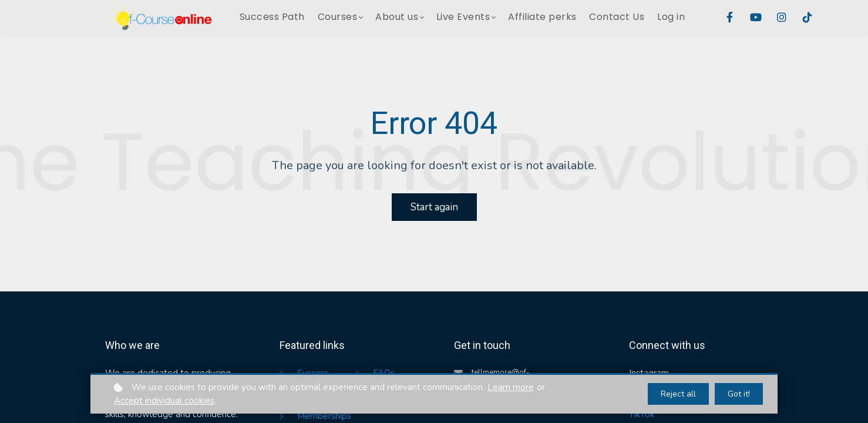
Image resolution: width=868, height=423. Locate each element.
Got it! (739, 394)
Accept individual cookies (164, 401)
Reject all (678, 394)
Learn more (511, 387)
